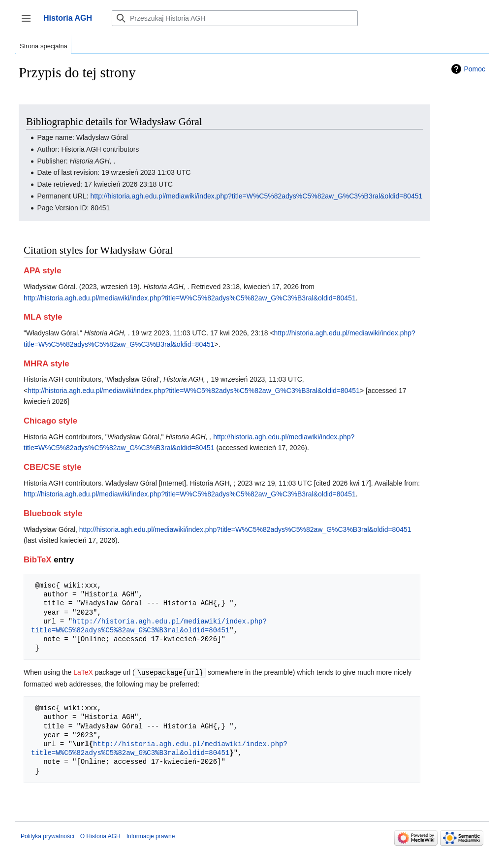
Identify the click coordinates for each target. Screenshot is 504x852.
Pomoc (474, 69)
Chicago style (50, 421)
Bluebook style (53, 513)
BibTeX (38, 560)
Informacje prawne (151, 836)
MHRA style (47, 364)
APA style (42, 271)
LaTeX (83, 672)
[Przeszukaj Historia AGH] (235, 18)
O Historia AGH (100, 836)
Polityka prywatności (47, 836)
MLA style (43, 317)
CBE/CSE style (53, 467)
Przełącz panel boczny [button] (29, 23)
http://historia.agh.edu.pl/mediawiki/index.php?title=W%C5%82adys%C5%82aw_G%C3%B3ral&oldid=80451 (257, 196)
